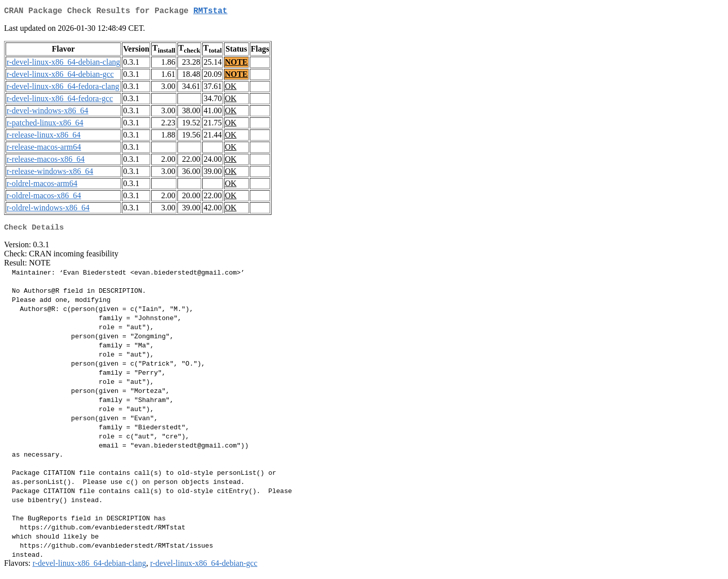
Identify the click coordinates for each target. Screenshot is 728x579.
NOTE (236, 64)
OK (231, 88)
